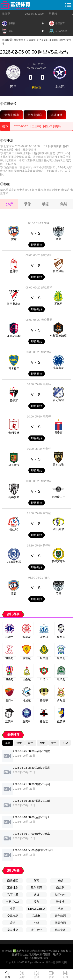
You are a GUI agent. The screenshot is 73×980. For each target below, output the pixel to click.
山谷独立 (14, 497)
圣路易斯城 (14, 336)
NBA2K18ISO (37, 909)
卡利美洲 (14, 433)
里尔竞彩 (36, 888)
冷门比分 (36, 930)
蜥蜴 (60, 881)
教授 (34, 190)
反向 (36, 902)
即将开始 (37, 245)
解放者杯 (47, 255)
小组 (36, 923)
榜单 (60, 909)
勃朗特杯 (60, 895)
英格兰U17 (13, 902)
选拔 (36, 895)
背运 (13, 923)
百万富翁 (58, 400)
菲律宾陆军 (58, 561)
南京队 (60, 888)
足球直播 (31, 40)
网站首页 (18, 40)
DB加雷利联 (14, 562)
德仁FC (14, 529)
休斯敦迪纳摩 (58, 336)
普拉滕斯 (58, 271)
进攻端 (60, 902)
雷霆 (14, 239)
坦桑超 (53, 14)
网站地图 (62, 962)
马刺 (58, 239)
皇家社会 (13, 930)
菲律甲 (6, 14)
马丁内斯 (13, 895)
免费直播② (35, 115)
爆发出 (42, 190)
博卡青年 (14, 368)
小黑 (13, 909)
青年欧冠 (60, 916)
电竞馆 (65, 190)
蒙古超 (47, 513)
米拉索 (58, 303)
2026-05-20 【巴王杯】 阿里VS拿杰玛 (37, 126)
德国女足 (60, 930)
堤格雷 (58, 432)
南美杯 (47, 384)
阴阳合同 (60, 923)
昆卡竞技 (14, 465)
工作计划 (13, 888)
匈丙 (36, 881)
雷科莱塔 (58, 465)
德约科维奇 (54, 190)
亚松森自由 (58, 497)
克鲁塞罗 (58, 368)
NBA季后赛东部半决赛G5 (15, 190)
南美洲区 (13, 881)
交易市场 (13, 916)
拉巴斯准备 (14, 304)
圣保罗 (14, 400)
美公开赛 (47, 320)
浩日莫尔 (58, 529)
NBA (47, 223)
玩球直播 (56, 115)
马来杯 (36, 916)
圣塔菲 (14, 271)
